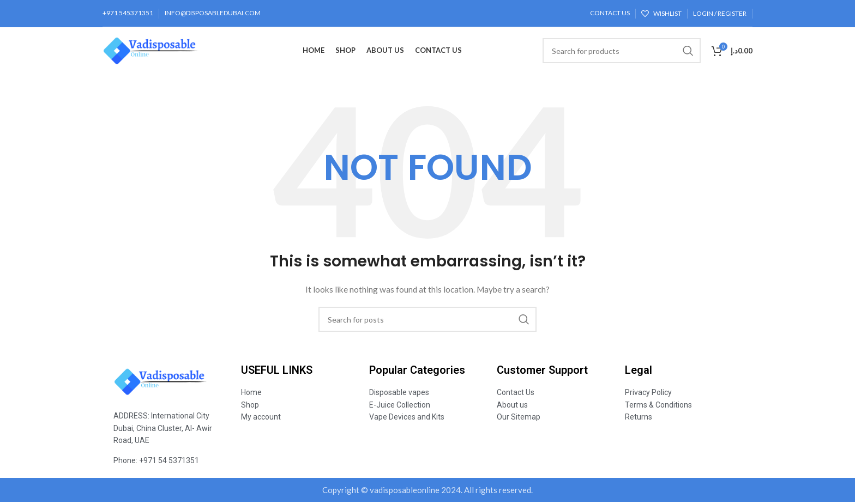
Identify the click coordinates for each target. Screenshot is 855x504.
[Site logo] (162, 51)
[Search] (622, 52)
